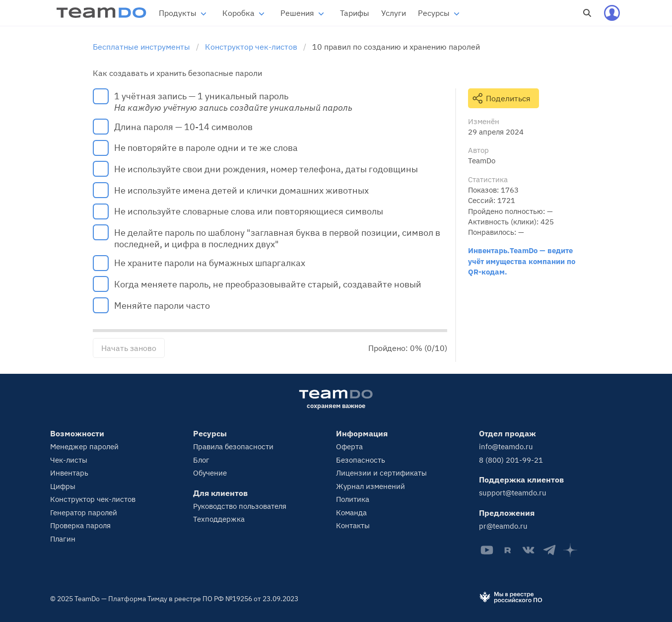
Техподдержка (219, 519)
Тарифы (355, 13)
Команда (351, 513)
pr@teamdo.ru (503, 526)
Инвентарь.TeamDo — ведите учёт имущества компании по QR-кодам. (522, 261)
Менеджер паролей (84, 447)
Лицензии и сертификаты (381, 473)
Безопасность (361, 460)
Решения (297, 13)
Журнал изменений (370, 486)
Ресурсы (434, 13)
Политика (353, 499)
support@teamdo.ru (513, 493)
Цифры (63, 486)
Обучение (210, 473)
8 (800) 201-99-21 (511, 460)
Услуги (394, 13)
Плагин (63, 539)
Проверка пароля (80, 525)
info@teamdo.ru (506, 447)
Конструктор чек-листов (93, 499)
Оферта (349, 447)
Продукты (178, 13)
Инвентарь (69, 473)
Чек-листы (69, 460)
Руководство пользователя (240, 506)
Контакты (353, 525)
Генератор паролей (84, 513)
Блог (201, 460)
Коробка (238, 13)
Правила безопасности (233, 447)
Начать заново (129, 348)
